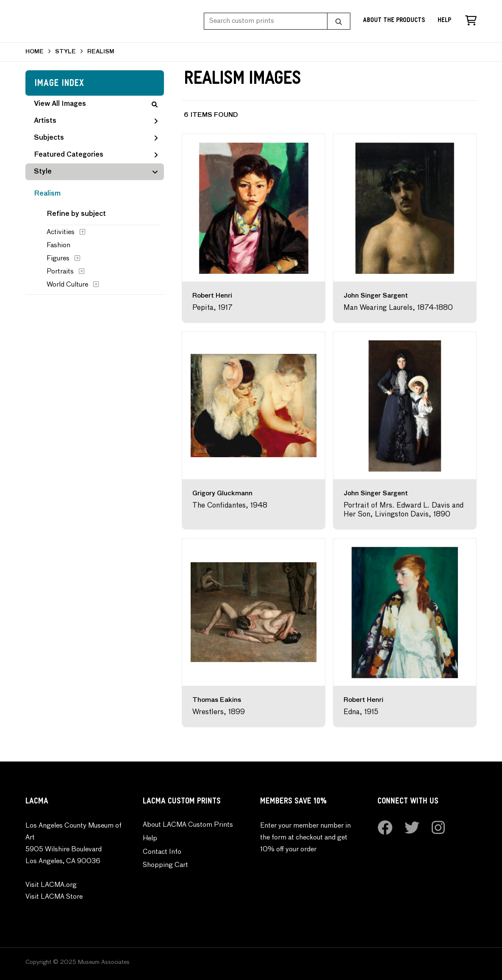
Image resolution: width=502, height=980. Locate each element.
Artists (96, 121)
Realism (47, 194)
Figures (58, 259)
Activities (61, 232)
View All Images (96, 104)
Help (444, 21)
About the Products (394, 21)
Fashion (58, 246)
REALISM (101, 52)
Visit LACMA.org (51, 885)
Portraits (60, 272)
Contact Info (162, 852)
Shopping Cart (165, 865)
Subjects (96, 138)
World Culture (67, 285)
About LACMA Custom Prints (188, 825)
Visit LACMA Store (54, 897)
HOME (35, 52)
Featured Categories (96, 155)
